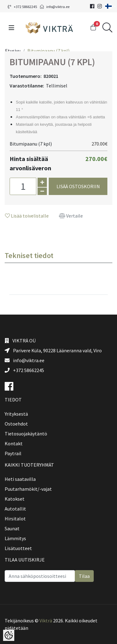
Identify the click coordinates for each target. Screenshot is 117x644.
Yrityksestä (16, 414)
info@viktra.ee (55, 7)
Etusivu (13, 51)
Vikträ (46, 621)
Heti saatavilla (20, 479)
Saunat (12, 528)
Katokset (15, 499)
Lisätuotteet (18, 548)
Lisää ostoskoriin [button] (78, 186)
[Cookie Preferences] (9, 635)
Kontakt (14, 443)
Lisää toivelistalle (27, 216)
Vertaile (71, 216)
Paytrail (13, 453)
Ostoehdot (16, 424)
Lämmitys (15, 538)
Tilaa (84, 576)
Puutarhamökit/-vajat (28, 489)
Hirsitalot (15, 519)
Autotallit (15, 509)
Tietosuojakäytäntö (26, 434)
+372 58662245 (22, 7)
